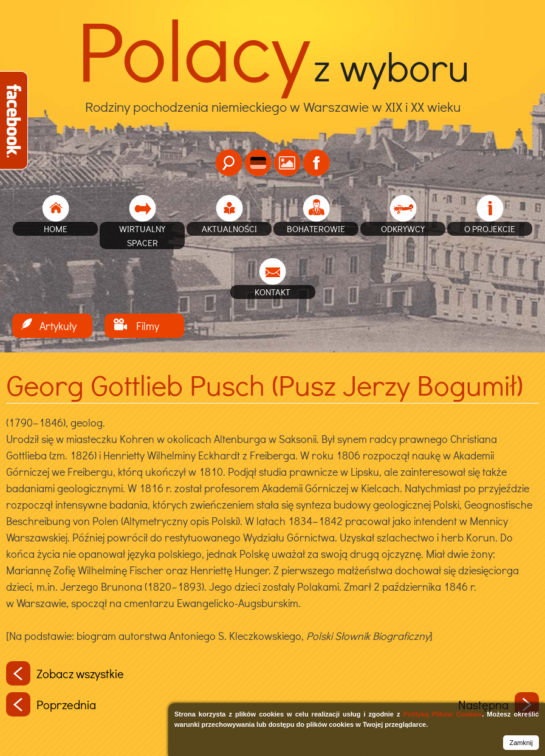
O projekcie (490, 229)
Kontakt (272, 292)
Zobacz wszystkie (65, 673)
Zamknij (521, 743)
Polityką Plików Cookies (442, 714)
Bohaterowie (316, 229)
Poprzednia (51, 704)
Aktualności (229, 229)
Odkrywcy (403, 229)
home (56, 229)
